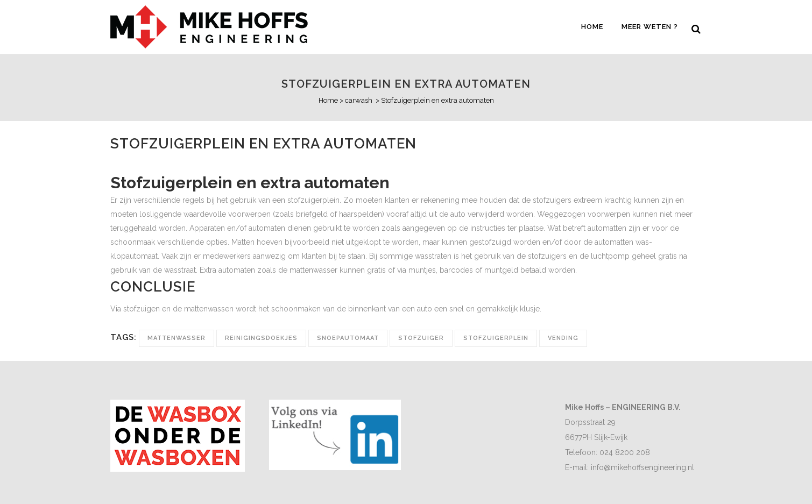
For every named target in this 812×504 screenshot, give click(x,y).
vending (563, 338)
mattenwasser (176, 338)
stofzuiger (421, 338)
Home (328, 100)
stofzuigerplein (496, 338)
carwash (359, 100)
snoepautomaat (348, 338)
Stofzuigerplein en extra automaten (406, 84)
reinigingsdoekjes (261, 338)
